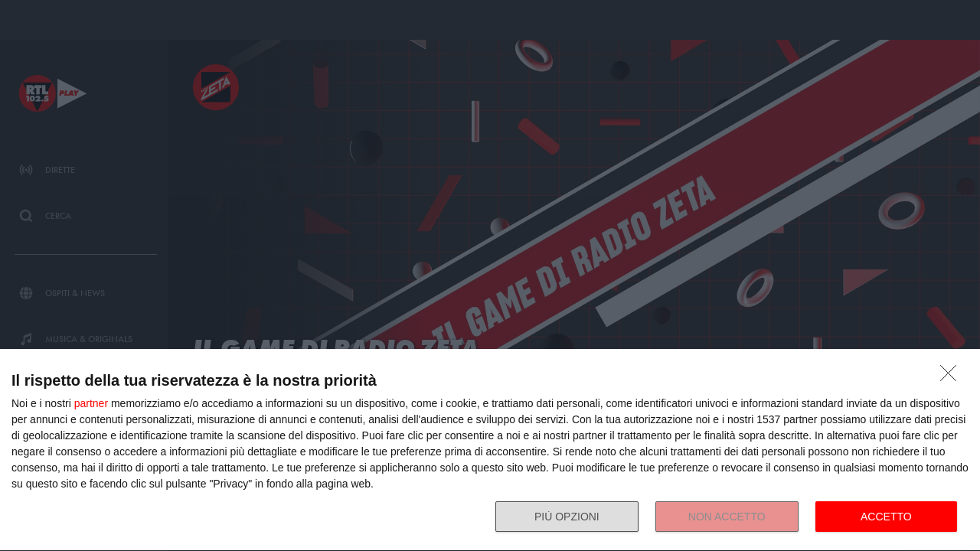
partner (91, 403)
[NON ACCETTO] (952, 377)
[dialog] (490, 450)
